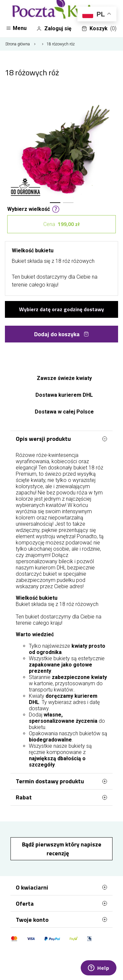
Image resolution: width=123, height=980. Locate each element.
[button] (55, 203)
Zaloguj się (54, 29)
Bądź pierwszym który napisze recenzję (62, 849)
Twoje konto (61, 919)
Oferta (61, 903)
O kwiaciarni (61, 887)
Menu (16, 28)
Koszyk (99, 29)
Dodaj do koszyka (61, 334)
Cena (61, 224)
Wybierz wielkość (33, 209)
